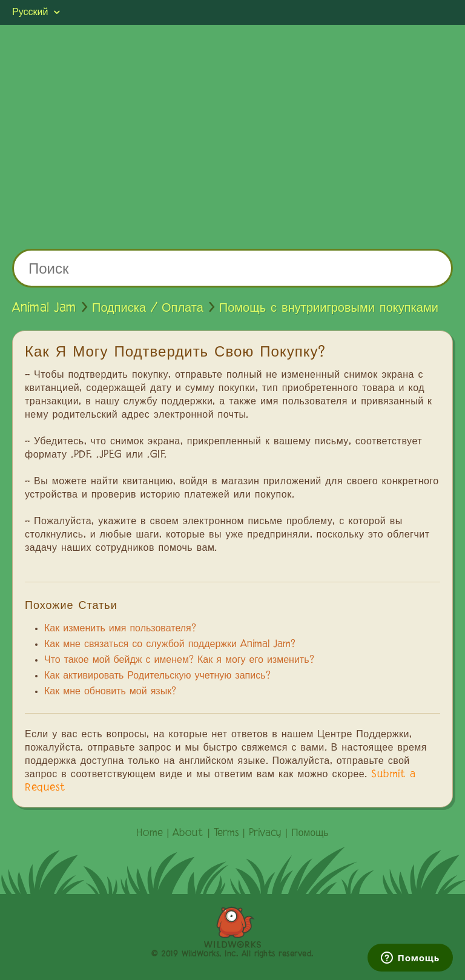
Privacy (265, 834)
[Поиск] (232, 268)
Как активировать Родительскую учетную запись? (157, 676)
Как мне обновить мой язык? (110, 692)
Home (150, 834)
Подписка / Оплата (148, 308)
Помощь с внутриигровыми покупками (329, 308)
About (188, 834)
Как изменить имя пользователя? (120, 629)
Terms (226, 834)
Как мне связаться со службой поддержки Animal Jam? (170, 645)
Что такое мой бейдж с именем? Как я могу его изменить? (179, 660)
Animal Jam (44, 308)
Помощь (310, 834)
